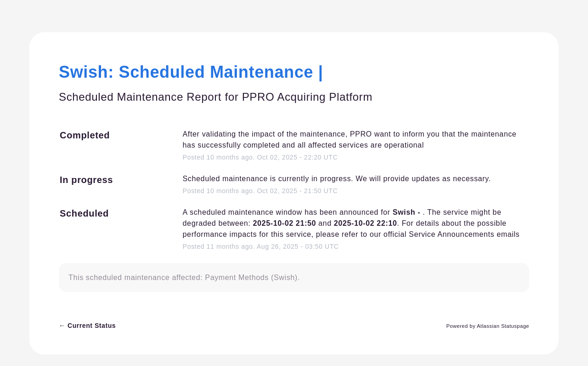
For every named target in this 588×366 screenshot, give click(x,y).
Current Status (87, 326)
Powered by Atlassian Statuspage (488, 326)
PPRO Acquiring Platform (307, 97)
